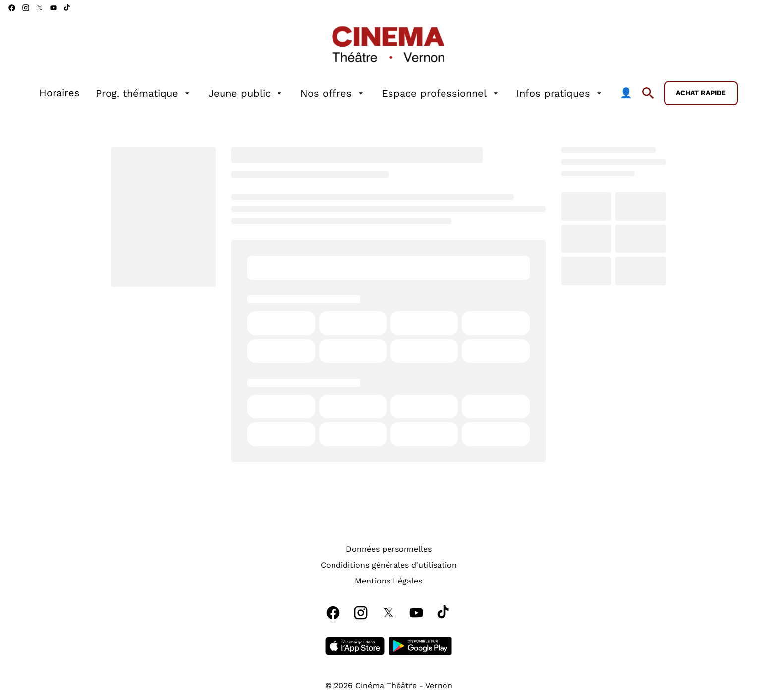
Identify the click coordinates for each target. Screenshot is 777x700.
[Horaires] (59, 93)
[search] (648, 93)
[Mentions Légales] (388, 581)
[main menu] (336, 93)
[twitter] (40, 8)
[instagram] (26, 8)
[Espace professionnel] (441, 93)
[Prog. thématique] (144, 93)
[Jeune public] (246, 93)
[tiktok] (67, 8)
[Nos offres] (333, 93)
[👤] (626, 93)
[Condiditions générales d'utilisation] (389, 565)
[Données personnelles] (389, 549)
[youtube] (54, 8)
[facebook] (12, 8)
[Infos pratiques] (560, 93)
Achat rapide (701, 93)
